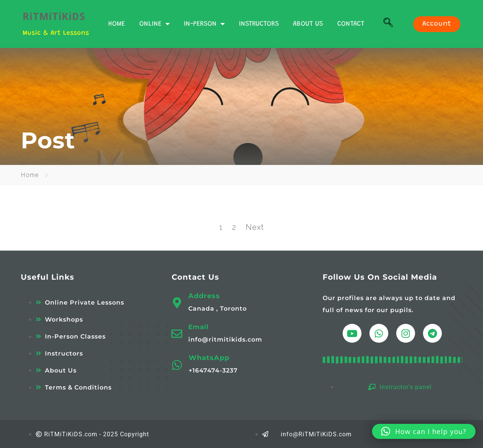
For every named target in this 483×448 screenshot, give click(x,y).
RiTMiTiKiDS (54, 16)
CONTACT (351, 24)
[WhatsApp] (177, 365)
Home (30, 175)
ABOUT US (308, 24)
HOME (117, 24)
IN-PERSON (204, 24)
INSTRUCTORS (259, 24)
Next (255, 227)
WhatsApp (209, 358)
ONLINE (155, 24)
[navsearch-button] (388, 24)
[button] (424, 431)
